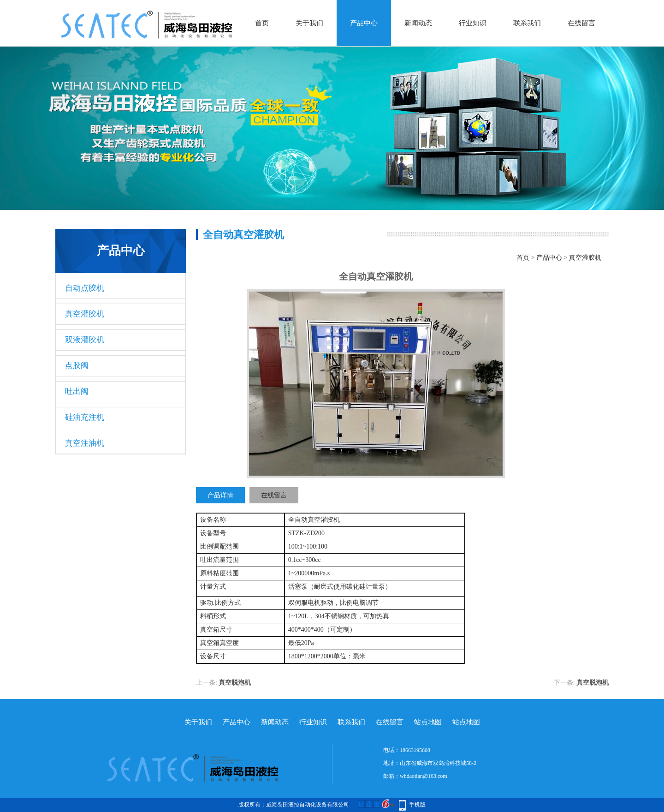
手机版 (417, 805)
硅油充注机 (85, 417)
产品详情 (220, 495)
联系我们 (527, 23)
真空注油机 (85, 443)
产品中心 (364, 23)
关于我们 (309, 23)
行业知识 (473, 23)
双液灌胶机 (85, 340)
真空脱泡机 (235, 683)
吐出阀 (77, 391)
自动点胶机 (85, 288)
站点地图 (428, 722)
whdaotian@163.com (424, 776)
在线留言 (581, 23)
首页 (262, 23)
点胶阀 (77, 366)
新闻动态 (418, 23)
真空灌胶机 (85, 314)
